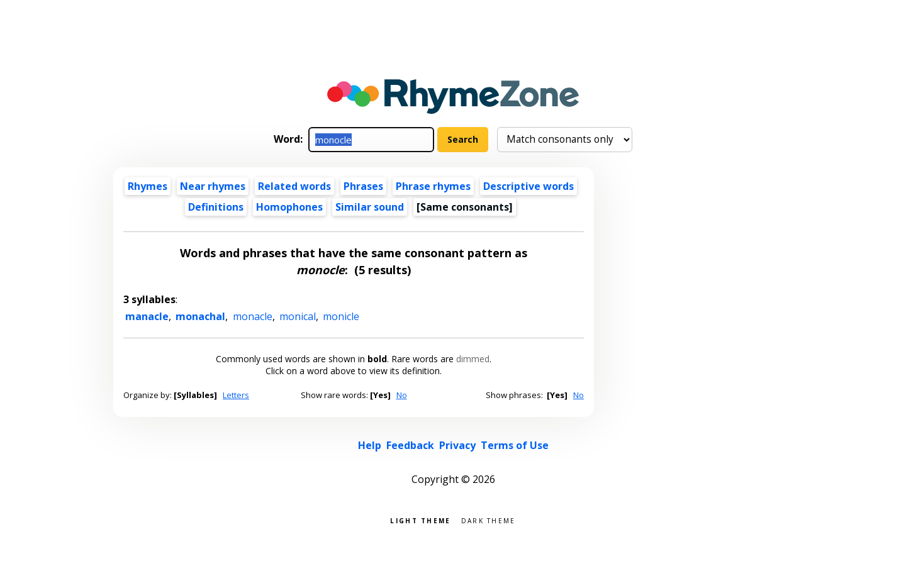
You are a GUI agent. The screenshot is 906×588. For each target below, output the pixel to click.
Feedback (410, 445)
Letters (236, 395)
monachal (200, 316)
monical (298, 316)
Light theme (420, 520)
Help (370, 445)
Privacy (457, 445)
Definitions (216, 207)
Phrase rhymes (433, 186)
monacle (253, 316)
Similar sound (370, 207)
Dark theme (489, 520)
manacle (147, 316)
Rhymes (148, 186)
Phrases (363, 186)
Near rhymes (213, 186)
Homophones (289, 207)
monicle (341, 316)
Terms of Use (515, 445)
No (402, 395)
